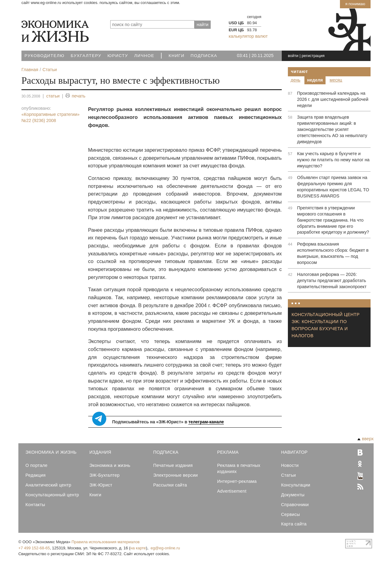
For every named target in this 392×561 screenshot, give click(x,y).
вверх (366, 439)
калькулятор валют (248, 36)
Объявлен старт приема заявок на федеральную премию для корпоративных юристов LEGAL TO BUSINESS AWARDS (333, 187)
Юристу (118, 56)
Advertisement (232, 491)
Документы (293, 495)
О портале (36, 465)
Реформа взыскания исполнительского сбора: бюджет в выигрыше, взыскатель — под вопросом (333, 253)
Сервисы (291, 514)
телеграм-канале (206, 422)
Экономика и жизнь (110, 465)
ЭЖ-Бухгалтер (105, 475)
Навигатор (294, 452)
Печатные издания (173, 465)
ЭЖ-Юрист (101, 485)
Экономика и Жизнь (51, 452)
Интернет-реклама (237, 481)
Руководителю (45, 56)
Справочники (295, 505)
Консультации (296, 485)
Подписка (204, 56)
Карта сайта (294, 524)
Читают (300, 71)
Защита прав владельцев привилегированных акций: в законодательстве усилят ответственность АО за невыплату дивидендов (332, 129)
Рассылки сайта (170, 485)
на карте (138, 548)
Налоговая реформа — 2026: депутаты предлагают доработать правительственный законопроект (332, 280)
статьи (53, 96)
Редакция (36, 475)
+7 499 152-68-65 (34, 548)
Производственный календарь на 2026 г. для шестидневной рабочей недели (333, 99)
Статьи (288, 475)
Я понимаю (355, 4)
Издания (100, 452)
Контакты (35, 505)
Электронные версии (175, 475)
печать (75, 96)
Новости (290, 465)
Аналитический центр (48, 485)
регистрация (313, 56)
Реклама (228, 452)
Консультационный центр (52, 495)
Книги (177, 56)
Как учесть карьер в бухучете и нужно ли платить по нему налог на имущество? (333, 160)
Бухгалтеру (86, 56)
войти (293, 56)
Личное (144, 56)
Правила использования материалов (106, 542)
